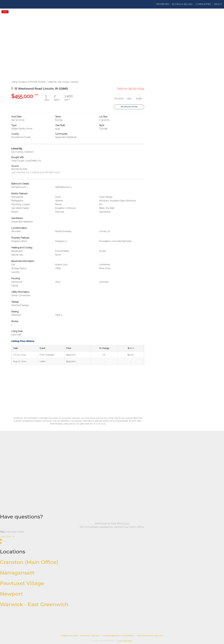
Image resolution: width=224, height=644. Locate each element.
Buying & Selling (182, 4)
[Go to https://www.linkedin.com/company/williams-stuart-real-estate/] (112, 543)
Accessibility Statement (118, 635)
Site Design (124, 641)
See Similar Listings (129, 107)
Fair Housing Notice (150, 635)
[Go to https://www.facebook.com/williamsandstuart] (112, 540)
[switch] (119, 98)
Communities (203, 4)
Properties (163, 4)
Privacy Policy (90, 635)
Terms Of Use (69, 635)
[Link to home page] (13, 4)
